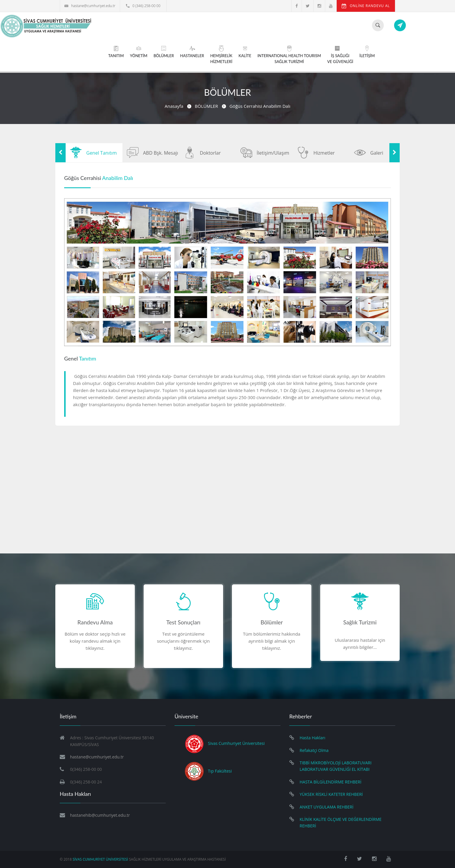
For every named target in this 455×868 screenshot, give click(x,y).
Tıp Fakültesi (220, 771)
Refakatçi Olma (314, 750)
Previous (60, 153)
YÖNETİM (139, 52)
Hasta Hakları (312, 738)
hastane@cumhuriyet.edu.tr (90, 6)
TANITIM (116, 52)
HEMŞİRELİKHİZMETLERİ (221, 55)
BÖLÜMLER (164, 52)
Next (395, 153)
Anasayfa (174, 106)
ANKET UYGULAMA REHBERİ (327, 807)
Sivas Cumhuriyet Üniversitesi (236, 744)
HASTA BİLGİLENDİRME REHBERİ (331, 782)
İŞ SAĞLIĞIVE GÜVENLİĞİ (340, 55)
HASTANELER (192, 52)
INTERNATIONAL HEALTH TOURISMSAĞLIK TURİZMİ (289, 55)
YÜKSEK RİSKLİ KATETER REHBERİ (331, 794)
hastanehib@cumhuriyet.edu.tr (100, 815)
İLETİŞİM (367, 52)
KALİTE (245, 52)
